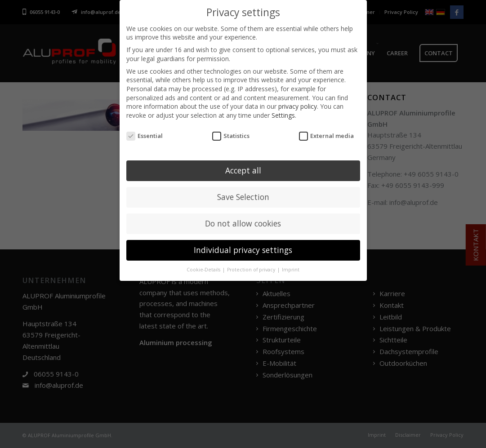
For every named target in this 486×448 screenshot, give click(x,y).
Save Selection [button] (243, 195)
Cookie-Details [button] (204, 268)
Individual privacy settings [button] (243, 248)
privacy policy (298, 105)
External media (327, 134)
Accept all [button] (243, 169)
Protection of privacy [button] (252, 268)
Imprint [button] (291, 268)
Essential (145, 134)
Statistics (231, 134)
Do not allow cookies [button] (243, 222)
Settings (283, 113)
